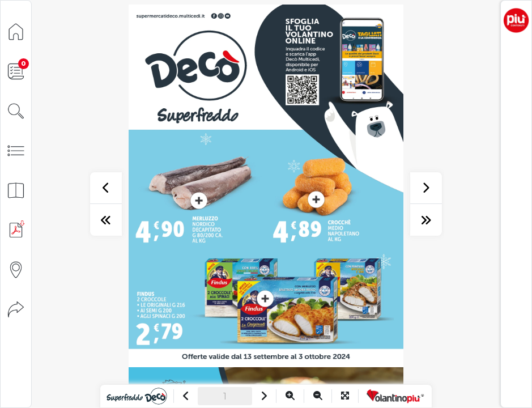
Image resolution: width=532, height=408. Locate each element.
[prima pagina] (106, 220)
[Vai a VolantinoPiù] (395, 396)
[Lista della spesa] (16, 71)
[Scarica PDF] (16, 229)
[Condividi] (16, 309)
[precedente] (106, 188)
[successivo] (426, 188)
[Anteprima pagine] (16, 190)
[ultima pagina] (426, 220)
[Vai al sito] (137, 396)
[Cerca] (16, 110)
